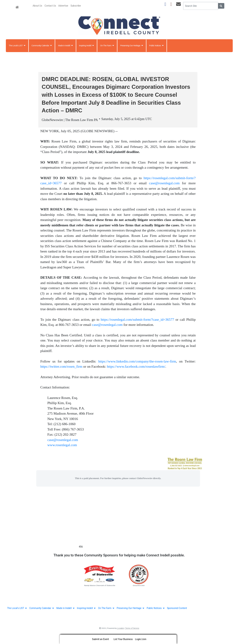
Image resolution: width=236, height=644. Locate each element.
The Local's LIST (17, 46)
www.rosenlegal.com (62, 445)
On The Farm (107, 46)
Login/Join (141, 639)
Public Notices (156, 46)
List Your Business (123, 639)
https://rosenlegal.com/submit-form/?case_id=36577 (138, 320)
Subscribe (76, 6)
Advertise (63, 6)
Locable (120, 628)
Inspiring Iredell (87, 46)
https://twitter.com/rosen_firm (62, 366)
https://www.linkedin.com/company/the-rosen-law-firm (137, 361)
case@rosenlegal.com (164, 183)
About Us (38, 6)
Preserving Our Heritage (132, 46)
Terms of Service (132, 628)
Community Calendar (42, 46)
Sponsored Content (177, 608)
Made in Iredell (65, 46)
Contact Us (50, 6)
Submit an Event (101, 639)
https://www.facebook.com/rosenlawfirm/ (136, 366)
